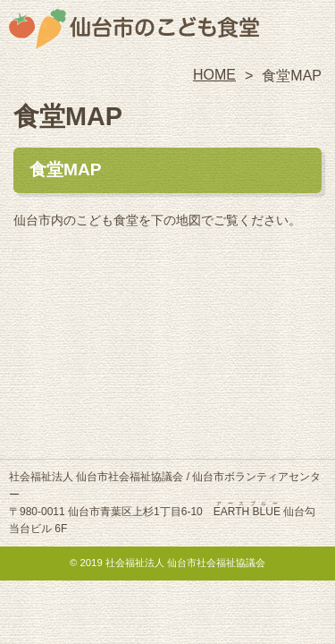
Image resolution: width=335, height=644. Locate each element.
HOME (214, 75)
